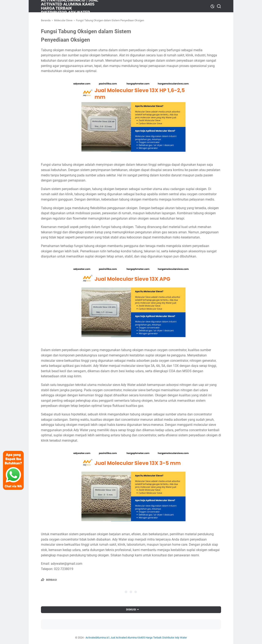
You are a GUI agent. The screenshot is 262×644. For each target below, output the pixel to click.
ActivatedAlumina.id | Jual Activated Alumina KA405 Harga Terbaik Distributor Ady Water (136, 638)
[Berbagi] (49, 580)
